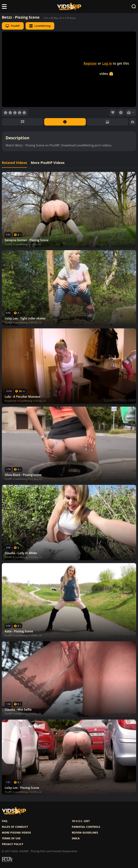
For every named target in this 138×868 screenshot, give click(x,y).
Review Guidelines (85, 833)
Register (90, 63)
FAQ (5, 821)
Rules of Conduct (15, 827)
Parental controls (86, 827)
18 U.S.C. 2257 (81, 821)
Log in (107, 63)
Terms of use (11, 838)
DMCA (76, 838)
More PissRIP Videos (48, 163)
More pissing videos (16, 833)
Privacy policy (13, 844)
